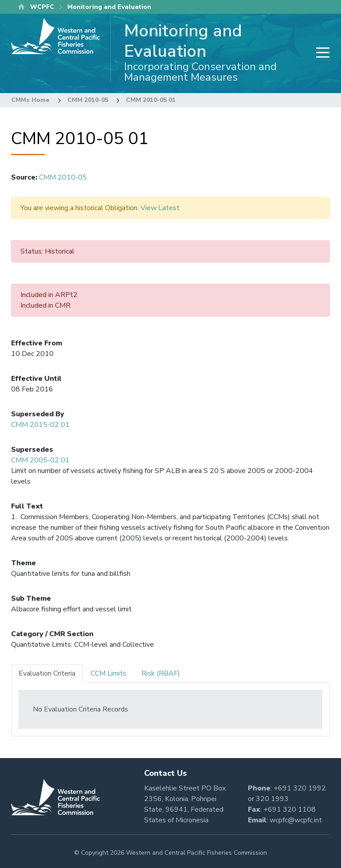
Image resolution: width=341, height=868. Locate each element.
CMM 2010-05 (88, 100)
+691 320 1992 (300, 788)
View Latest (160, 208)
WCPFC (42, 7)
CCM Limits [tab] (108, 673)
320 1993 (272, 799)
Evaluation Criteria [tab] (47, 673)
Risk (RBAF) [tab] (161, 673)
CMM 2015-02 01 (40, 425)
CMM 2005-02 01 (40, 460)
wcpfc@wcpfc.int (296, 820)
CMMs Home (30, 100)
